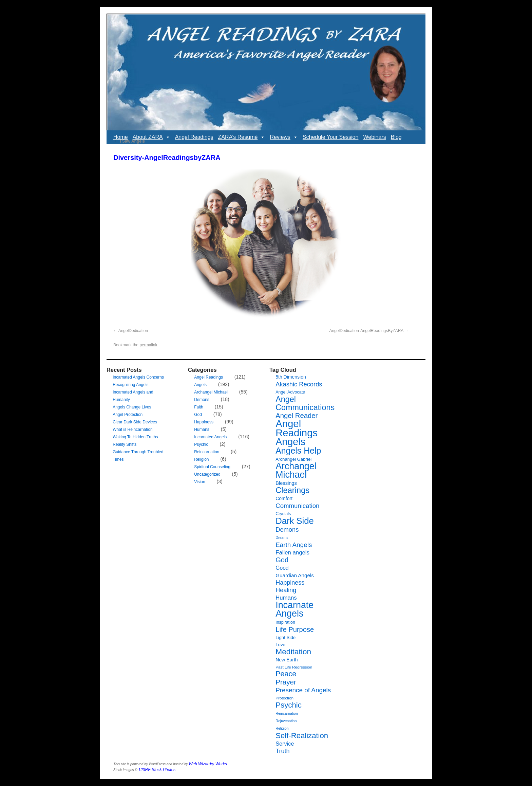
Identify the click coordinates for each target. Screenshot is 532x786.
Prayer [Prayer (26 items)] (286, 682)
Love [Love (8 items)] (280, 645)
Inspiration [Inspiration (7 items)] (285, 622)
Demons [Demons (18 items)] (287, 529)
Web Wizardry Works (208, 764)
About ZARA (151, 137)
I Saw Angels (129, 141)
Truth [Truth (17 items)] (282, 751)
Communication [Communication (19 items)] (297, 506)
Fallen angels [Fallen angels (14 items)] (292, 553)
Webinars (374, 137)
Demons (202, 400)
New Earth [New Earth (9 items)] (287, 660)
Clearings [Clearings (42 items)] (292, 490)
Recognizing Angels (130, 385)
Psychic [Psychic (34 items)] (289, 705)
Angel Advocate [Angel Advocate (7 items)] (290, 392)
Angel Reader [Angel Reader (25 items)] (297, 416)
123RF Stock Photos (157, 770)
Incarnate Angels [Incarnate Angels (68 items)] (294, 609)
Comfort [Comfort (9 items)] (284, 498)
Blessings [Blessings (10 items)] (286, 483)
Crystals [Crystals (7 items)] (283, 514)
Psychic (201, 444)
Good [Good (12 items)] (282, 568)
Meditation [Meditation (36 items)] (293, 652)
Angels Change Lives (132, 407)
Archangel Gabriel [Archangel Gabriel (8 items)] (293, 459)
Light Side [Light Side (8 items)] (286, 637)
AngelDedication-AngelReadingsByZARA (366, 331)
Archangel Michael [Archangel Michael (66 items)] (296, 470)
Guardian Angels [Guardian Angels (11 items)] (295, 575)
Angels (200, 385)
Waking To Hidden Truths (135, 437)
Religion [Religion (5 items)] (282, 728)
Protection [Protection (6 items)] (284, 698)
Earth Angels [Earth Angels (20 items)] (294, 545)
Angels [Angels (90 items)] (290, 442)
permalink (148, 345)
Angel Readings (194, 137)
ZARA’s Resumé (242, 137)
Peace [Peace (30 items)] (286, 674)
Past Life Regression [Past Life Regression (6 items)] (294, 667)
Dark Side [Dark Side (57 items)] (295, 521)
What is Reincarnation (132, 429)
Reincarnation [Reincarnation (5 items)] (287, 713)
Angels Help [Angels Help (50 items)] (298, 451)
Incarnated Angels (210, 437)
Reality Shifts (125, 444)
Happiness (204, 422)
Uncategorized (207, 474)
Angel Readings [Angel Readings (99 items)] (297, 428)
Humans (202, 429)
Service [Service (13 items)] (285, 744)
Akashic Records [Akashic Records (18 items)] (299, 384)
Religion (201, 459)
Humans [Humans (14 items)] (286, 598)
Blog (396, 137)
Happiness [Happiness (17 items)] (290, 583)
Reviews (284, 137)
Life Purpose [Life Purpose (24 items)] (295, 629)
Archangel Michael (211, 392)
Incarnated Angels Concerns (138, 377)
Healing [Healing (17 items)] (286, 590)
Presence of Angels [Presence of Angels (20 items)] (303, 690)
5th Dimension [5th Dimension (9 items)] (291, 377)
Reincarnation (207, 452)
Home (121, 137)
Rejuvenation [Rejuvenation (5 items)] (286, 721)
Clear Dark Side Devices (135, 422)
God (198, 415)
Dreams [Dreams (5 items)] (282, 537)
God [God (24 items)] (282, 560)
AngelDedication (133, 331)
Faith (199, 407)
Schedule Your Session (331, 137)
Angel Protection (128, 415)
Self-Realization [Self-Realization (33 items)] (302, 736)
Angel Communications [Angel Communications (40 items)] (305, 403)
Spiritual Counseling (212, 467)
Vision (199, 482)
